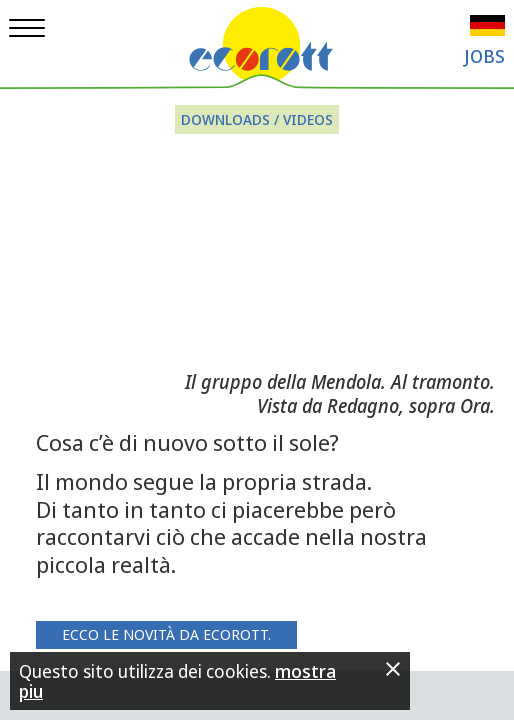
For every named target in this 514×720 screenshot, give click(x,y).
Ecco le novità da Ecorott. (166, 634)
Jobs (484, 56)
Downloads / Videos (257, 119)
